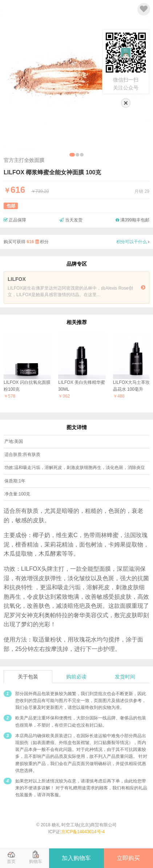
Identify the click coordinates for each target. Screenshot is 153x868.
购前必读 (76, 677)
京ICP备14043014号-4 (83, 832)
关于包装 (28, 677)
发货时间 (125, 677)
